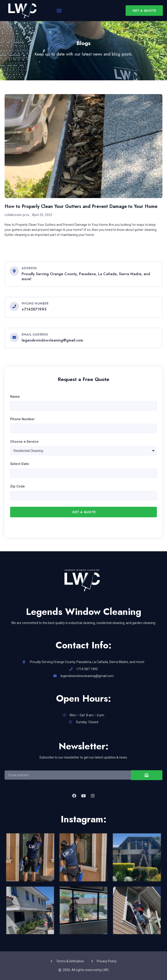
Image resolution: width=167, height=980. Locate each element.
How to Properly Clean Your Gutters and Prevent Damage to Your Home (81, 206)
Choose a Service (24, 442)
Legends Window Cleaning (84, 612)
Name (15, 397)
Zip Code (17, 486)
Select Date (20, 464)
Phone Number (22, 419)
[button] (59, 11)
